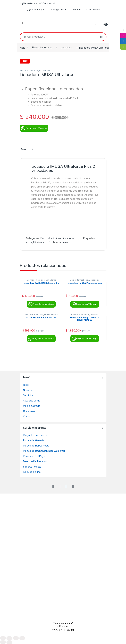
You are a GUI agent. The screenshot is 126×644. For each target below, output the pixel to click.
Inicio (23, 47)
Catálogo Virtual (58, 10)
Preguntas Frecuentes (35, 435)
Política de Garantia (34, 440)
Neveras (94, 315)
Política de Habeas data (36, 446)
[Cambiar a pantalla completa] (9, 638)
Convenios (29, 411)
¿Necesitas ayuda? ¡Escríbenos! (37, 3)
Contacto (76, 10)
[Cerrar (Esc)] (22, 638)
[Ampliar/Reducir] (3, 638)
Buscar (102, 37)
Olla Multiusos (51, 315)
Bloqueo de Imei (32, 472)
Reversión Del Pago (34, 456)
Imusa (29, 242)
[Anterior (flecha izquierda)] (3, 642)
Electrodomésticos (42, 47)
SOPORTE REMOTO (96, 10)
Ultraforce (39, 242)
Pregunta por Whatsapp (34, 128)
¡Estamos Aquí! (36, 10)
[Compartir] (16, 638)
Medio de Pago (32, 406)
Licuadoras (67, 47)
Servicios (28, 395)
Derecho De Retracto (35, 461)
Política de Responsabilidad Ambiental (44, 451)
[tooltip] (123, 30)
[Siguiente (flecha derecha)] (9, 642)
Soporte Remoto (32, 467)
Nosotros (28, 390)
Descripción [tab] (28, 149)
